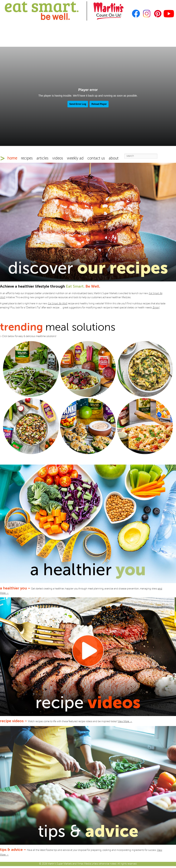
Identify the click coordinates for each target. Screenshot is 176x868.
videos (58, 158)
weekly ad (75, 158)
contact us (96, 158)
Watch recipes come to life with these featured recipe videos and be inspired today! (80, 721)
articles (42, 158)
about (114, 158)
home (12, 158)
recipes (27, 158)
